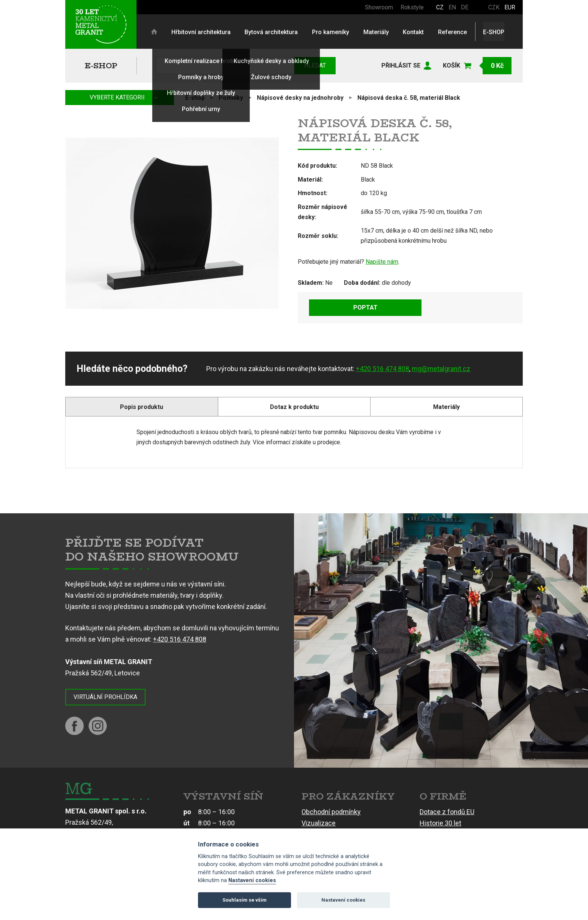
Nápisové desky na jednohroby (300, 98)
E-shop (101, 65)
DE (465, 7)
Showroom (379, 7)
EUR (510, 7)
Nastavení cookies (252, 880)
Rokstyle (412, 7)
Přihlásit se (401, 65)
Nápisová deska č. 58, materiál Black (409, 98)
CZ (440, 7)
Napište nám (382, 262)
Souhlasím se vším (244, 900)
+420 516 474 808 (382, 369)
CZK (494, 7)
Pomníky (231, 98)
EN (452, 7)
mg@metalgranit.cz (441, 369)
